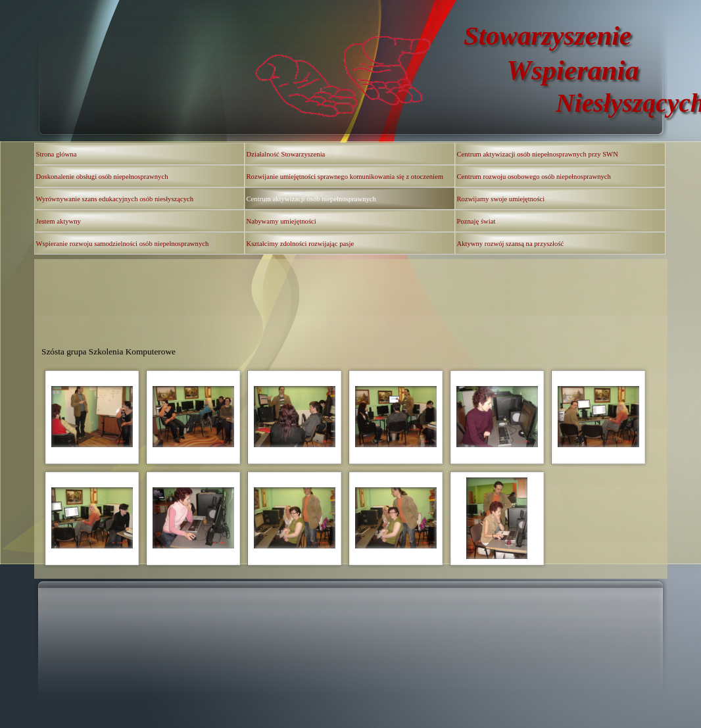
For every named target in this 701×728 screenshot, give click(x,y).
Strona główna (57, 154)
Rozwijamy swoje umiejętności (501, 199)
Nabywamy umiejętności (281, 221)
